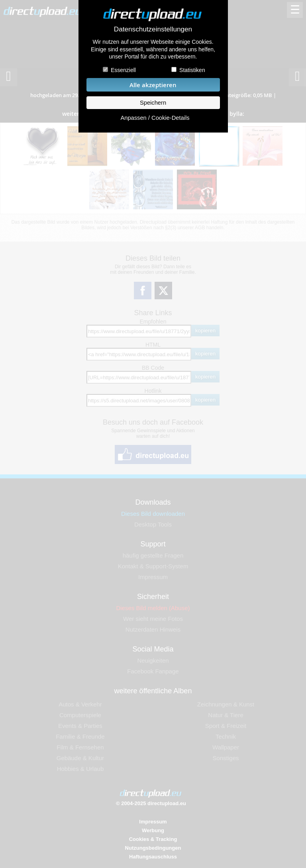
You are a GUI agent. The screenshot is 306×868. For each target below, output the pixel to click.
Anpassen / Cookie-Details (155, 118)
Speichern (153, 103)
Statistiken (192, 70)
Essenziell (123, 70)
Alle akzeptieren (153, 85)
